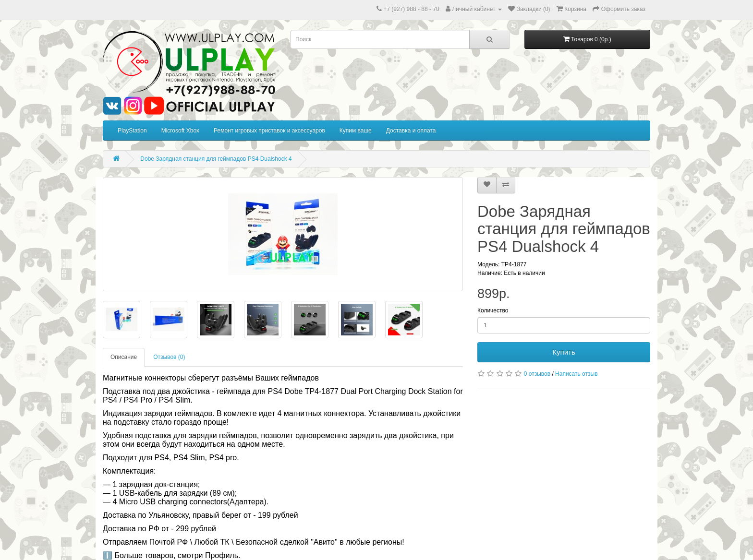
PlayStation (132, 131)
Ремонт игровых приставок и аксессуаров (269, 131)
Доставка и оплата (411, 131)
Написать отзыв (576, 374)
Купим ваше (356, 131)
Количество (493, 310)
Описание (124, 357)
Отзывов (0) (169, 357)
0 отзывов (537, 374)
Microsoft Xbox (180, 131)
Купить (564, 352)
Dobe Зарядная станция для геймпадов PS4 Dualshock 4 (216, 159)
